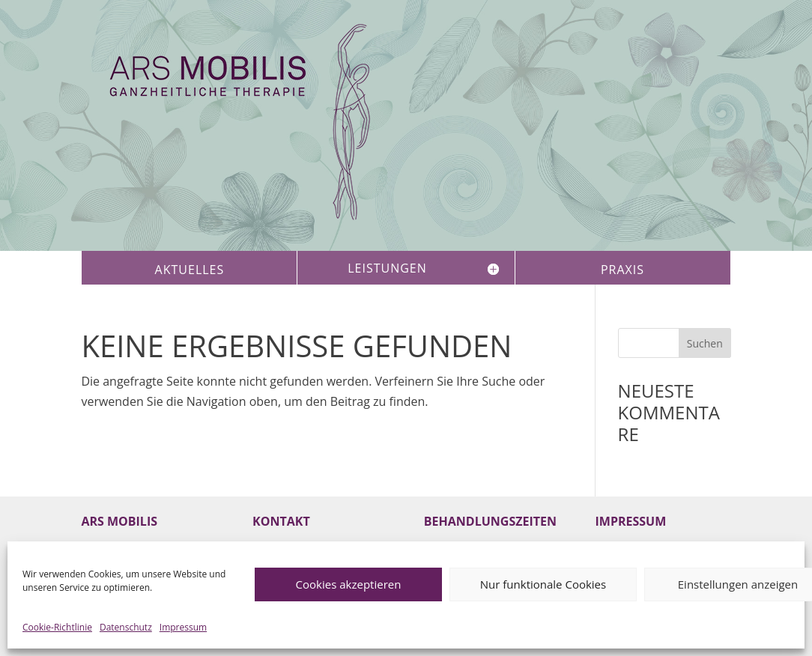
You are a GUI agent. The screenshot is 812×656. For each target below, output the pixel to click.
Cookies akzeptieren (349, 584)
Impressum (183, 627)
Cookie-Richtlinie (57, 627)
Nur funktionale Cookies (543, 584)
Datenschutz (126, 627)
